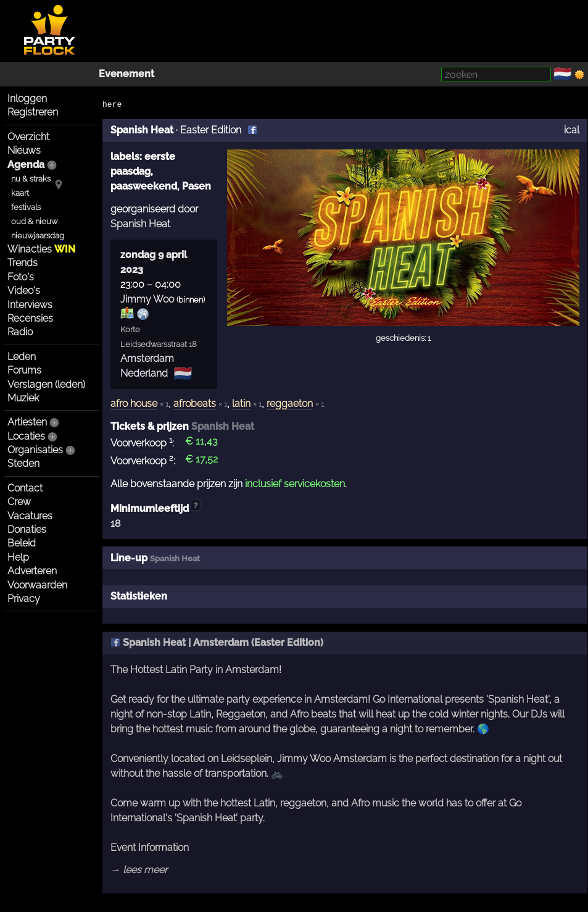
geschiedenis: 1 (403, 338)
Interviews (30, 305)
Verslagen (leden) (46, 384)
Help (18, 557)
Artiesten (27, 422)
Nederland (144, 373)
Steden (23, 463)
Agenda (26, 165)
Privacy (24, 599)
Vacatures (30, 516)
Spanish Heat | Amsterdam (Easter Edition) (217, 642)
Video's (24, 291)
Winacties (41, 249)
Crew (19, 502)
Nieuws (24, 150)
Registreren (33, 112)
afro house (134, 404)
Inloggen (27, 98)
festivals (26, 207)
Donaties (27, 529)
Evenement (126, 74)
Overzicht (28, 137)
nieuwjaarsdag (38, 236)
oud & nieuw (34, 221)
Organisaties (35, 450)
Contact (25, 488)
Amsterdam (147, 358)
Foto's (21, 277)
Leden (22, 357)
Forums (24, 370)
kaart (20, 193)
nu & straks (31, 179)
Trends (23, 263)
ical (572, 130)
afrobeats (195, 404)
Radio (20, 332)
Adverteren (32, 571)
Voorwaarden (37, 585)
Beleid (22, 543)
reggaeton (290, 404)
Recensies (30, 318)
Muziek (23, 398)
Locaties (26, 436)
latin (241, 404)
